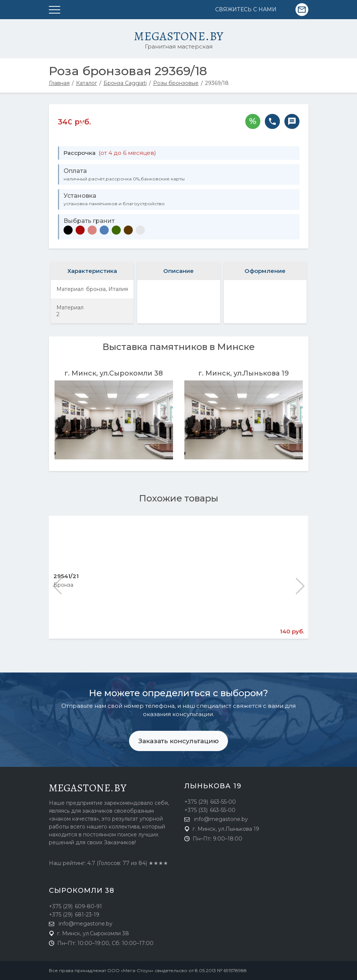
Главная (59, 83)
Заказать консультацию (178, 741)
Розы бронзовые (176, 83)
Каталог (87, 83)
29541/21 (66, 576)
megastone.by (88, 788)
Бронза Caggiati (125, 83)
